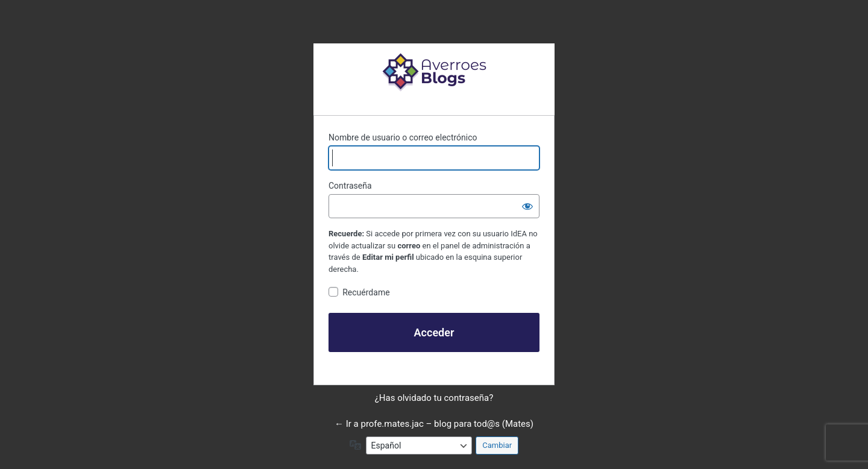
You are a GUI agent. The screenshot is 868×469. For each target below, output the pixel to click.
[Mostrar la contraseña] (527, 206)
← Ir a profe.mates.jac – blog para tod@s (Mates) (434, 424)
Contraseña (350, 186)
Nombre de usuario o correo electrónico (403, 137)
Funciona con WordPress (434, 72)
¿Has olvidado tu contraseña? (434, 398)
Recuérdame (366, 292)
